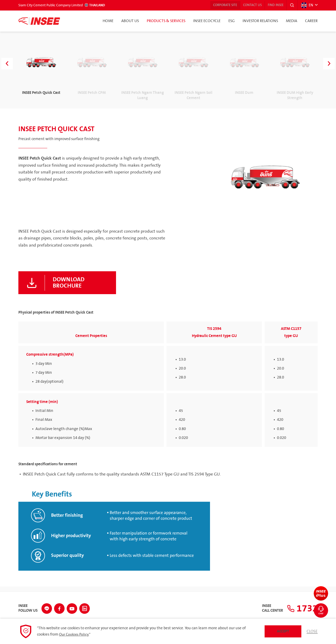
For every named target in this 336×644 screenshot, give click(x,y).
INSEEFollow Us (28, 608)
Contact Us (246, 5)
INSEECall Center (269, 608)
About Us (130, 21)
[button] (291, 5)
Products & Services (166, 21)
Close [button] (312, 631)
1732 (301, 608)
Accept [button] (283, 631)
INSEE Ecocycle (207, 21)
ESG (232, 21)
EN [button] (307, 5)
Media (292, 21)
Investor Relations (260, 21)
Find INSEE (273, 5)
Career (311, 21)
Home (108, 21)
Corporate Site (216, 5)
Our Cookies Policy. (75, 635)
